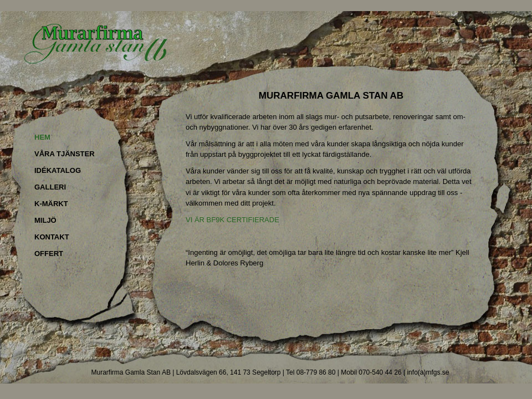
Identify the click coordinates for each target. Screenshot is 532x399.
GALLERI (50, 187)
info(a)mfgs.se (428, 372)
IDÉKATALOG (58, 170)
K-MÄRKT (51, 204)
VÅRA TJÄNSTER (65, 154)
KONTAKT (52, 237)
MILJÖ (45, 220)
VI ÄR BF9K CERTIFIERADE (232, 220)
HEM (42, 137)
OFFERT (49, 254)
